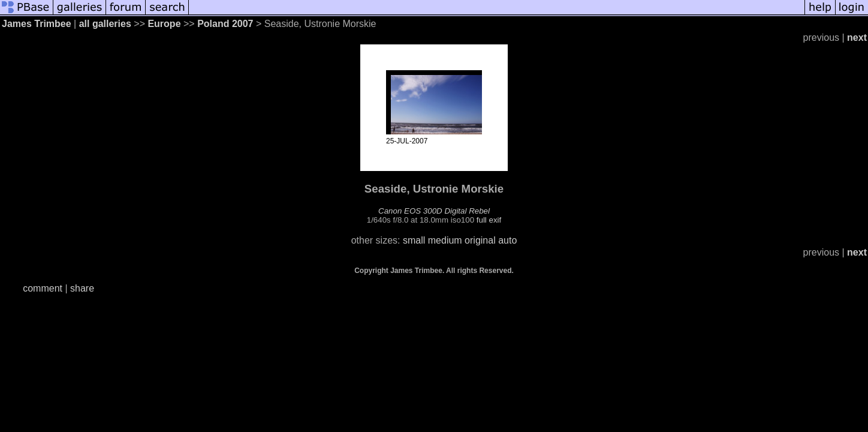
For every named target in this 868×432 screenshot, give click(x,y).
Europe (164, 24)
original (480, 240)
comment (43, 288)
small (414, 240)
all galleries (105, 24)
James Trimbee (37, 24)
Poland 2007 (225, 24)
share (82, 288)
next (857, 37)
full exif (489, 220)
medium (445, 240)
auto (507, 240)
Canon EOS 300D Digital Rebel (434, 211)
